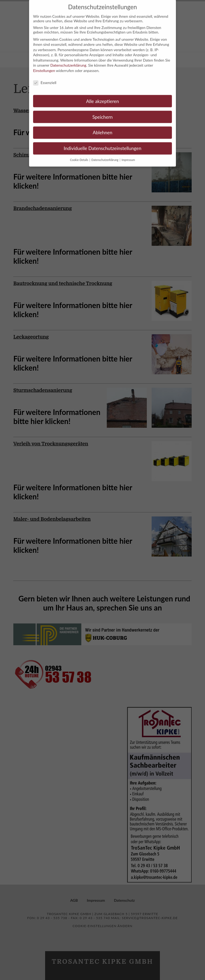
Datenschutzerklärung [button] (105, 155)
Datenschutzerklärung (68, 61)
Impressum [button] (128, 155)
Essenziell (45, 78)
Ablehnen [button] (102, 128)
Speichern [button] (102, 112)
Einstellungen (44, 66)
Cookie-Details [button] (79, 155)
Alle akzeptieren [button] (102, 97)
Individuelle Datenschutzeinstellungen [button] (103, 144)
